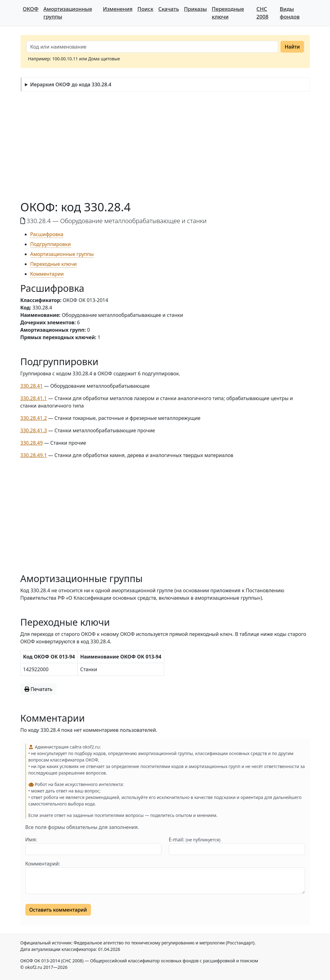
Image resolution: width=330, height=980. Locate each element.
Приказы (195, 9)
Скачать (169, 9)
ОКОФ (31, 9)
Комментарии (47, 274)
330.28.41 (32, 386)
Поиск (145, 9)
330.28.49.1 (34, 455)
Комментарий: (43, 864)
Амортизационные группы (68, 13)
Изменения (118, 9)
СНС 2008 (262, 13)
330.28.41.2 (34, 418)
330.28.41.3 (34, 430)
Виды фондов (290, 13)
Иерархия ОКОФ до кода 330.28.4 (71, 84)
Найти (292, 47)
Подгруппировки (51, 244)
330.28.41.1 (34, 398)
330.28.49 (32, 443)
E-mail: (195, 840)
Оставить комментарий (58, 910)
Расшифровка (47, 234)
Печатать (39, 689)
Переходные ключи (228, 13)
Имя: (31, 840)
